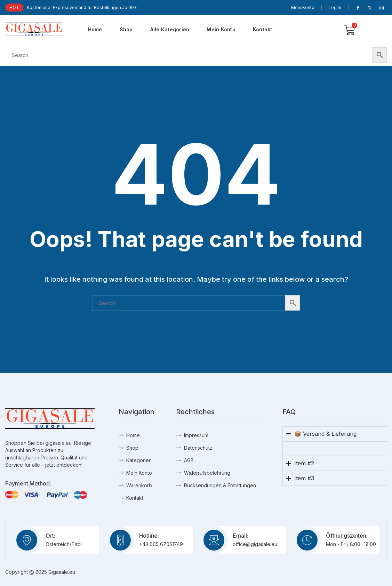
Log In (335, 7)
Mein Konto (303, 7)
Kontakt (263, 29)
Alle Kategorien (170, 29)
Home (95, 29)
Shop (126, 29)
